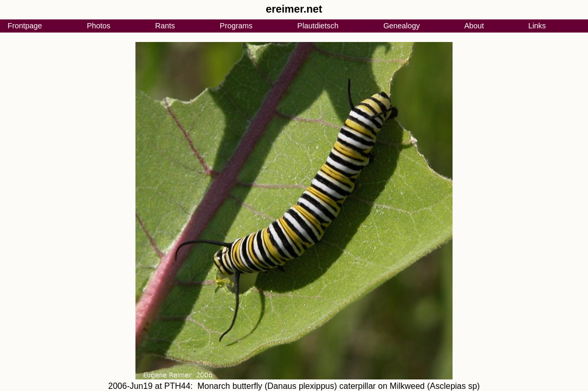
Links (537, 26)
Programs (236, 26)
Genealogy (402, 26)
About (474, 26)
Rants (165, 26)
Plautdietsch (318, 26)
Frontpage (25, 26)
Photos (98, 26)
